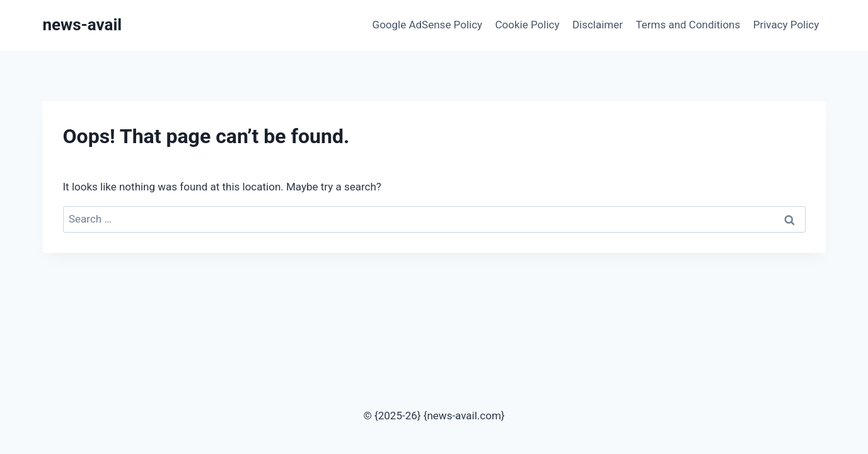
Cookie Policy (528, 25)
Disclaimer (598, 25)
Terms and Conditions (688, 25)
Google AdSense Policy (428, 25)
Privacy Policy (786, 25)
